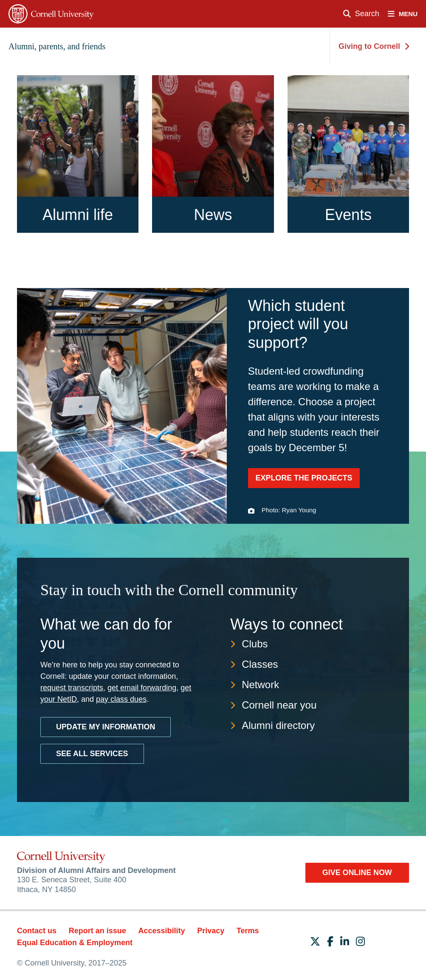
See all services (92, 753)
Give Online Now (357, 872)
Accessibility (161, 930)
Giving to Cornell (374, 46)
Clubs (255, 643)
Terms (248, 930)
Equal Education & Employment (75, 942)
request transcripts (72, 687)
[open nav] (407, 14)
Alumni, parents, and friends (57, 46)
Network (260, 684)
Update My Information (106, 726)
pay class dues (121, 698)
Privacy (211, 930)
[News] (213, 154)
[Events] (348, 154)
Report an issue (97, 930)
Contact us (37, 930)
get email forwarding (142, 687)
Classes (260, 663)
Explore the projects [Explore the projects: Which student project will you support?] (304, 478)
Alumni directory (278, 724)
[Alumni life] (78, 154)
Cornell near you (279, 704)
